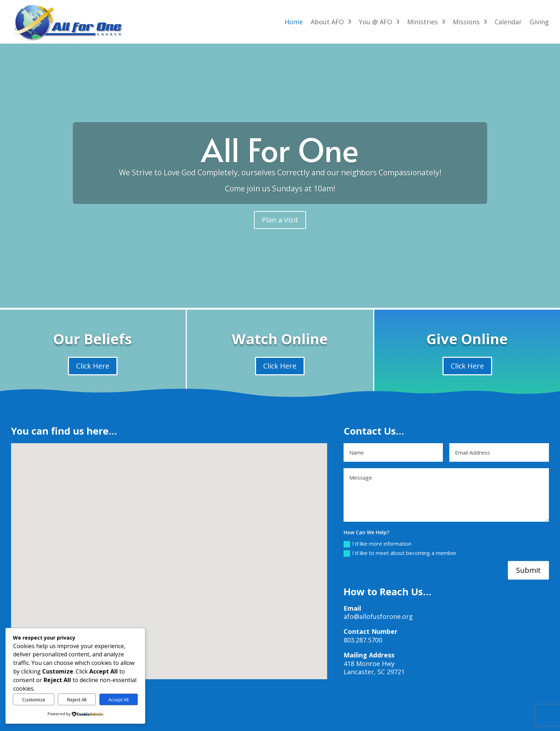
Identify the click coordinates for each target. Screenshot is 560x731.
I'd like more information (377, 544)
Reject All (77, 700)
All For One (280, 149)
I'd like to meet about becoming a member (400, 553)
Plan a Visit (280, 220)
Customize (34, 700)
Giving (539, 22)
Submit (528, 570)
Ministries (422, 22)
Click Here (93, 366)
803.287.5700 (363, 640)
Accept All (118, 700)
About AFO (327, 22)
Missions (466, 22)
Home (294, 22)
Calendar (508, 22)
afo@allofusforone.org (378, 616)
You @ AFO (376, 22)
